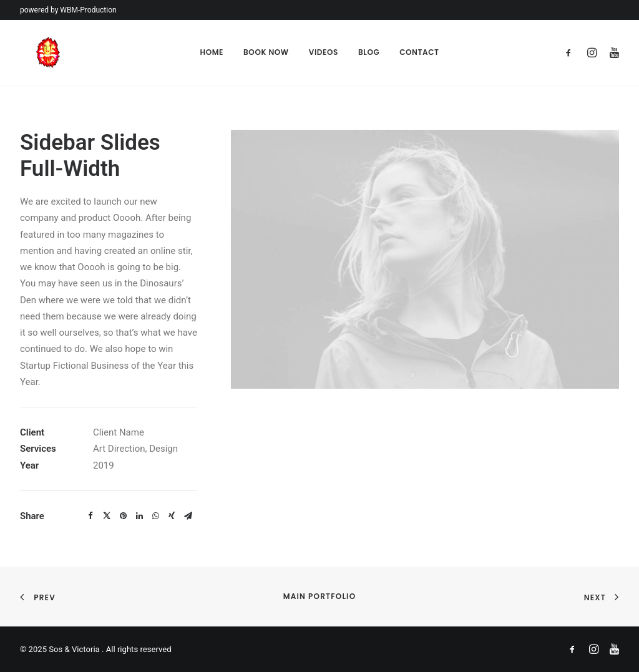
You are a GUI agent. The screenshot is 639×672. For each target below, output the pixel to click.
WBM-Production (88, 10)
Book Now (266, 52)
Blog (369, 52)
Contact (419, 52)
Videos (324, 52)
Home (212, 52)
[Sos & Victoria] (33, 52)
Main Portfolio (320, 596)
